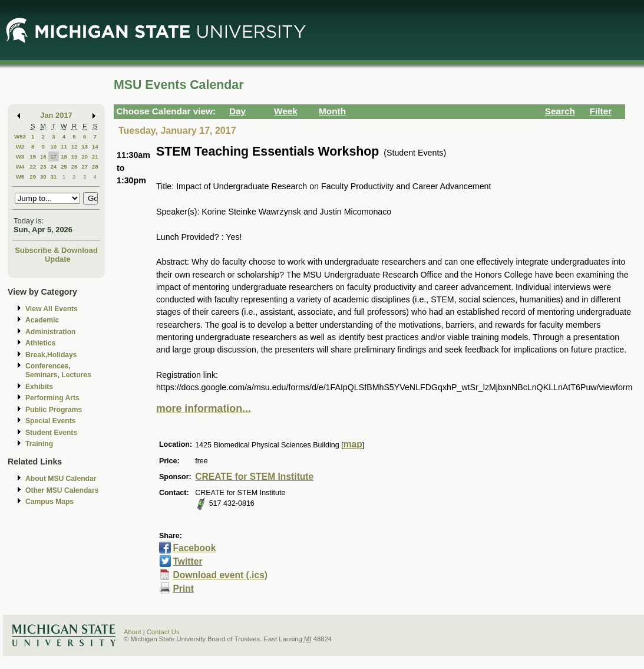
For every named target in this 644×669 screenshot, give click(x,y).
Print (183, 589)
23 (43, 167)
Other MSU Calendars (62, 490)
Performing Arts (52, 398)
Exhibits (39, 387)
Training (39, 444)
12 (75, 146)
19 (75, 156)
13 (85, 146)
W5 (20, 177)
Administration (50, 332)
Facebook (194, 548)
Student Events (51, 433)
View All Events (52, 309)
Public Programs (54, 410)
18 (64, 156)
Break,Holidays (51, 355)
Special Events (50, 421)
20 (85, 156)
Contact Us (163, 632)
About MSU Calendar (61, 479)
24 (53, 167)
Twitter (187, 561)
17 (53, 156)
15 (33, 156)
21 (95, 156)
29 (33, 177)
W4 (20, 167)
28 (95, 167)
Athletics (40, 343)
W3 (20, 156)
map (353, 444)
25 (64, 167)
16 (43, 156)
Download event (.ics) (220, 575)
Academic (42, 320)
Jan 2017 (56, 115)
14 (95, 146)
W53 (20, 136)
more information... (204, 408)
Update (58, 259)
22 (33, 167)
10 (53, 146)
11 (64, 146)
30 (43, 177)
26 (75, 167)
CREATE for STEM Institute (254, 477)
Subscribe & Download (56, 250)
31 (53, 177)
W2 (20, 146)
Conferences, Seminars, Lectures (58, 370)
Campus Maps (49, 502)
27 (85, 167)
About (133, 632)
